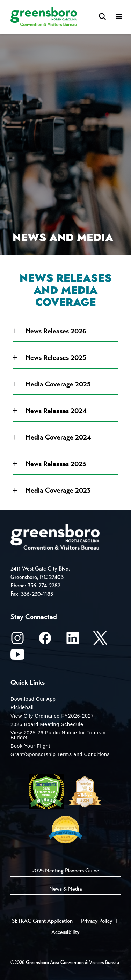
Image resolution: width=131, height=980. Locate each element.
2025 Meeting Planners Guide (65, 870)
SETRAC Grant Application (42, 921)
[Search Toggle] (102, 17)
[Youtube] (17, 657)
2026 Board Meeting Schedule (47, 724)
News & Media (65, 889)
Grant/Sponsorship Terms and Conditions (60, 754)
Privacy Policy (97, 921)
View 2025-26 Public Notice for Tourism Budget (58, 735)
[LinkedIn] (73, 640)
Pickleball (22, 707)
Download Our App (33, 699)
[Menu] (119, 17)
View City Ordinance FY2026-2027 (52, 716)
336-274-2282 (44, 585)
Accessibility (65, 932)
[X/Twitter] (100, 640)
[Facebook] (45, 640)
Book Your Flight (30, 746)
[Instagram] (17, 640)
